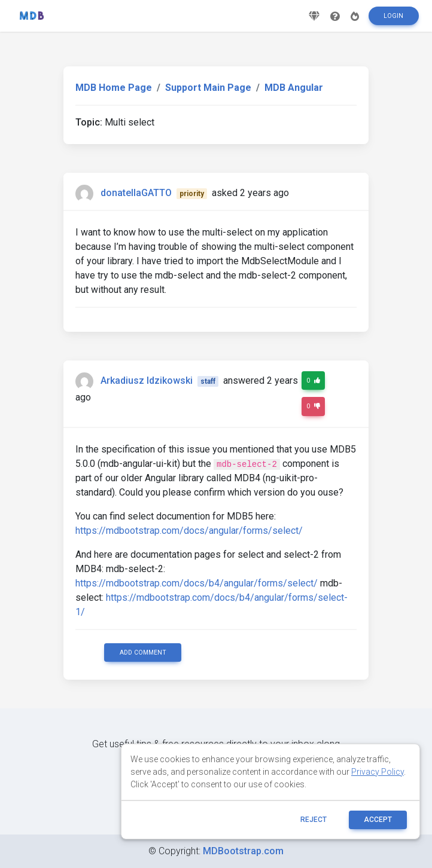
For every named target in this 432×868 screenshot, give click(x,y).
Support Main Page (208, 88)
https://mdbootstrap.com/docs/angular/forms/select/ (189, 531)
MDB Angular (294, 88)
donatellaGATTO (136, 193)
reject (314, 820)
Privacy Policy (378, 772)
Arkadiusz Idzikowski (147, 380)
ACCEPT (378, 820)
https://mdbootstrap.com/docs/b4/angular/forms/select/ (197, 583)
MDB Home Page (114, 88)
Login (393, 20)
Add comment (143, 652)
